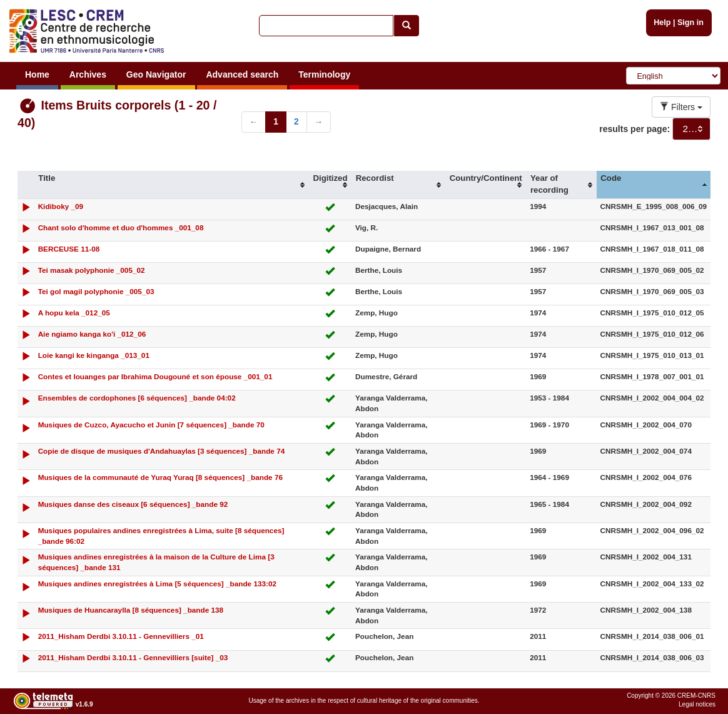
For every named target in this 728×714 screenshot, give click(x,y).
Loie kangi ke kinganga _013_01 (94, 355)
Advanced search (242, 74)
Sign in (690, 23)
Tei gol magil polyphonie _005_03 (96, 291)
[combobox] (691, 129)
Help (662, 23)
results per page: (634, 129)
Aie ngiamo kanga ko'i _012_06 (92, 334)
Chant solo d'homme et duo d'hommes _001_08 (121, 227)
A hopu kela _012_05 (74, 313)
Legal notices (697, 704)
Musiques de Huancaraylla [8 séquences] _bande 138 (131, 610)
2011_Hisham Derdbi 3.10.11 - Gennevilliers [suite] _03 (133, 657)
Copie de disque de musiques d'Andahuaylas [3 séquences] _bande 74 (162, 451)
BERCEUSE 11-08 (69, 249)
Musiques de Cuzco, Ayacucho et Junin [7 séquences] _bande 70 (151, 425)
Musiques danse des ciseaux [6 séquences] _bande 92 (133, 504)
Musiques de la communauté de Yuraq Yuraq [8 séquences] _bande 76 (160, 477)
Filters (681, 107)
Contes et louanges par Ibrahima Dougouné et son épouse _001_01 (155, 376)
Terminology (324, 74)
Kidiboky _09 (61, 206)
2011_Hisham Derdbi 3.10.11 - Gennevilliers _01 (121, 636)
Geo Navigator (156, 74)
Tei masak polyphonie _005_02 (92, 270)
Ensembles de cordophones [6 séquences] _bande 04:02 (137, 398)
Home (37, 74)
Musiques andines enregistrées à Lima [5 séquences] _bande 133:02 (157, 584)
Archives (88, 74)
